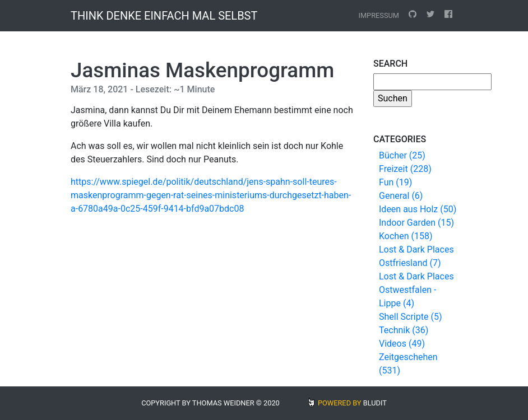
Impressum (379, 15)
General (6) (401, 196)
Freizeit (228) (405, 169)
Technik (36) (404, 330)
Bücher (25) (402, 155)
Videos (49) (402, 344)
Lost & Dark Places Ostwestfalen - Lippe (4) (416, 290)
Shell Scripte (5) (410, 317)
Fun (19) (395, 182)
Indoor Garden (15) (416, 223)
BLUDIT (375, 403)
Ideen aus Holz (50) (418, 209)
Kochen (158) (406, 236)
